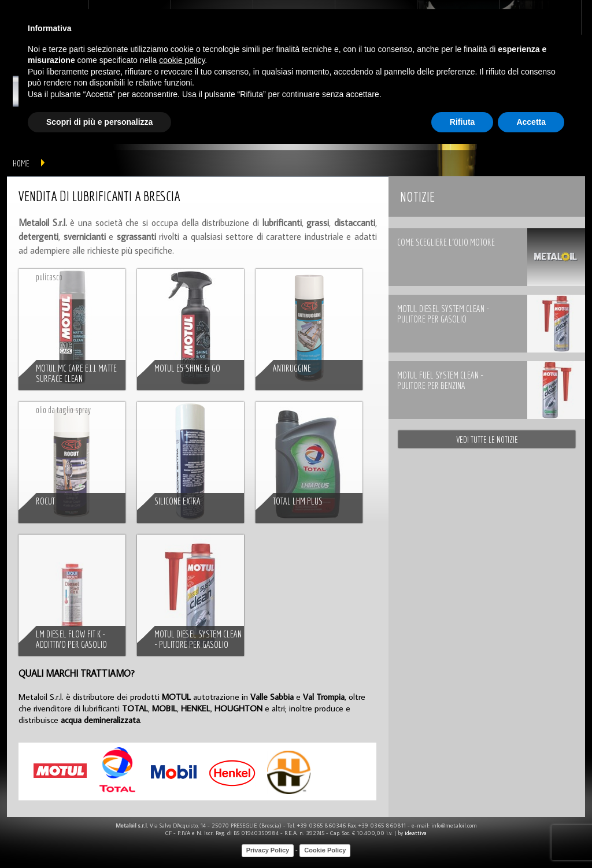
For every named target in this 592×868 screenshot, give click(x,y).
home (21, 163)
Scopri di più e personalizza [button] (99, 122)
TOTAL (135, 708)
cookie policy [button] (182, 60)
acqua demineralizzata (100, 720)
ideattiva (416, 833)
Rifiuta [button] (462, 122)
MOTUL (176, 697)
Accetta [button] (531, 122)
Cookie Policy (325, 850)
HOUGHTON (238, 708)
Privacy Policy (268, 850)
